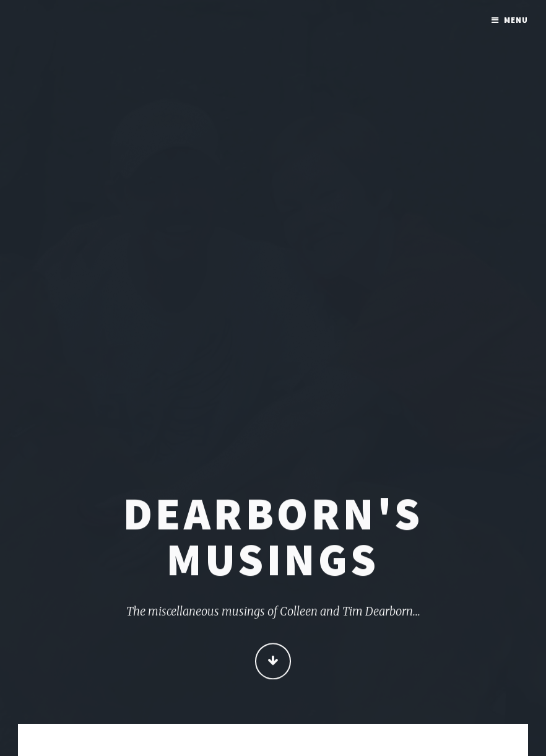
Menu (516, 20)
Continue (273, 662)
